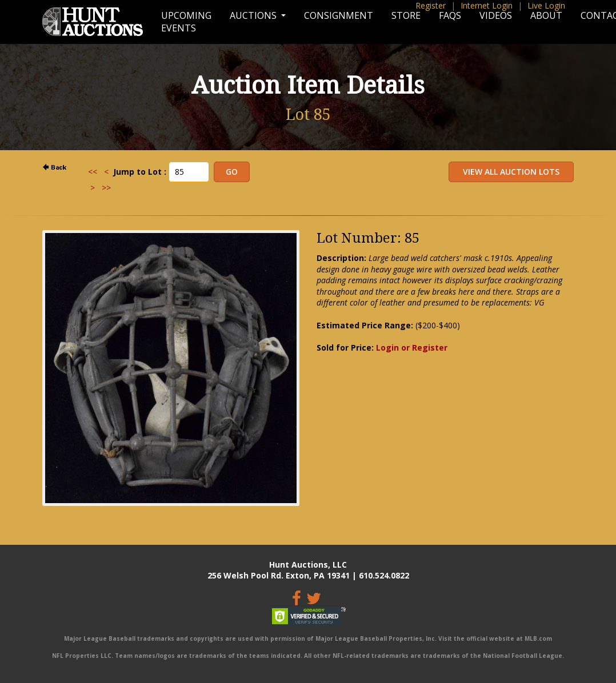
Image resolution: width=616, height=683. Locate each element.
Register (431, 5)
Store (406, 15)
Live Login (546, 5)
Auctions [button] (254, 15)
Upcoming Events (186, 22)
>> (106, 188)
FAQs (450, 15)
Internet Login (487, 5)
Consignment (339, 15)
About (546, 15)
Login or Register (412, 347)
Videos (496, 15)
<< (93, 172)
